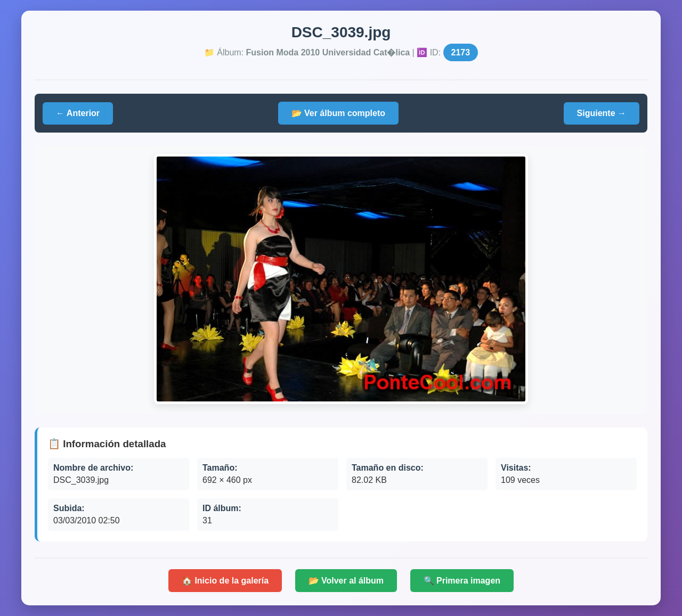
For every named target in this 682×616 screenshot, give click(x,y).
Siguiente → (602, 113)
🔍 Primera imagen (462, 581)
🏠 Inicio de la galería (225, 581)
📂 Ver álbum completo (338, 113)
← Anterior (78, 113)
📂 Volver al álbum (346, 581)
